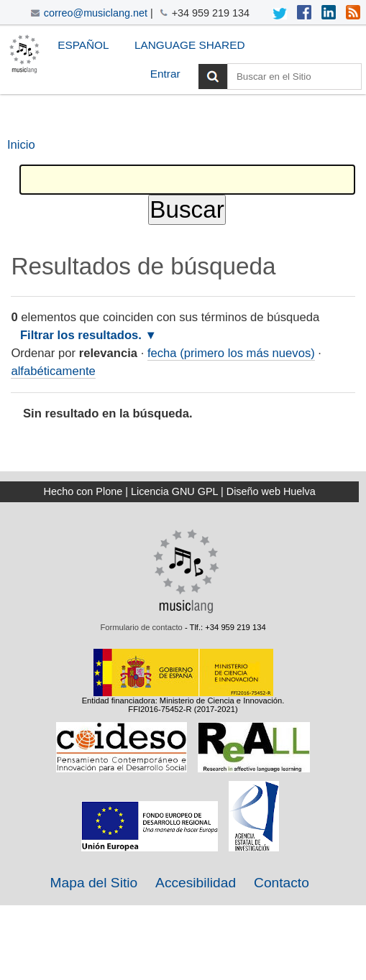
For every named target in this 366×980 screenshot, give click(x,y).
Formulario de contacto (141, 627)
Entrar (165, 74)
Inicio (21, 145)
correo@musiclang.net (96, 13)
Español (83, 45)
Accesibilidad (196, 883)
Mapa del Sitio (94, 883)
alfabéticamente (53, 371)
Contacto (282, 883)
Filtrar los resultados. (81, 335)
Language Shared (190, 45)
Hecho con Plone (83, 491)
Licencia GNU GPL (174, 491)
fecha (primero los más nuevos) (231, 353)
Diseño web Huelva (271, 491)
